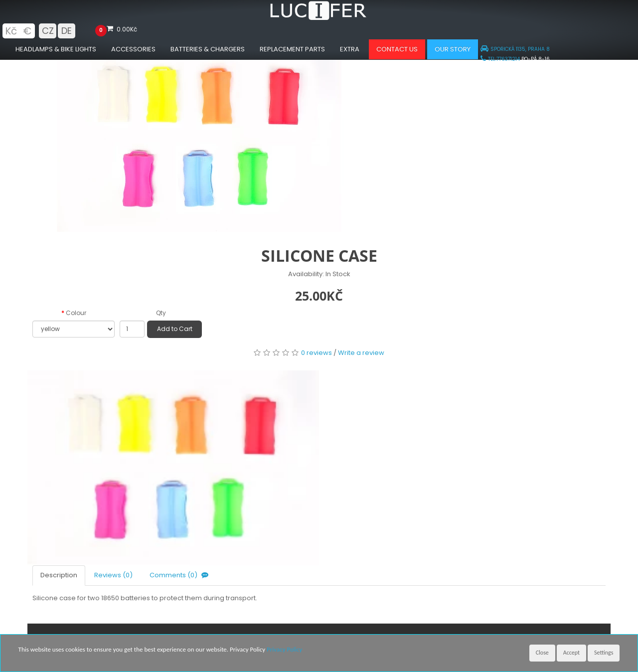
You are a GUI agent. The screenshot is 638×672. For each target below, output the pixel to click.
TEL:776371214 (500, 59)
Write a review (361, 353)
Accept (571, 653)
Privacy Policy (284, 649)
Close (542, 653)
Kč (11, 31)
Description (59, 575)
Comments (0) (180, 575)
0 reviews (317, 353)
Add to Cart (175, 329)
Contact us (397, 49)
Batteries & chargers (208, 49)
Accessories (133, 49)
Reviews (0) (113, 575)
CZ (48, 31)
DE (67, 31)
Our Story (453, 49)
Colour (76, 313)
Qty (161, 313)
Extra (350, 49)
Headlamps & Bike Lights (56, 49)
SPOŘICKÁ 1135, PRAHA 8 (515, 49)
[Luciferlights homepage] (319, 18)
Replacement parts (292, 49)
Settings (604, 653)
